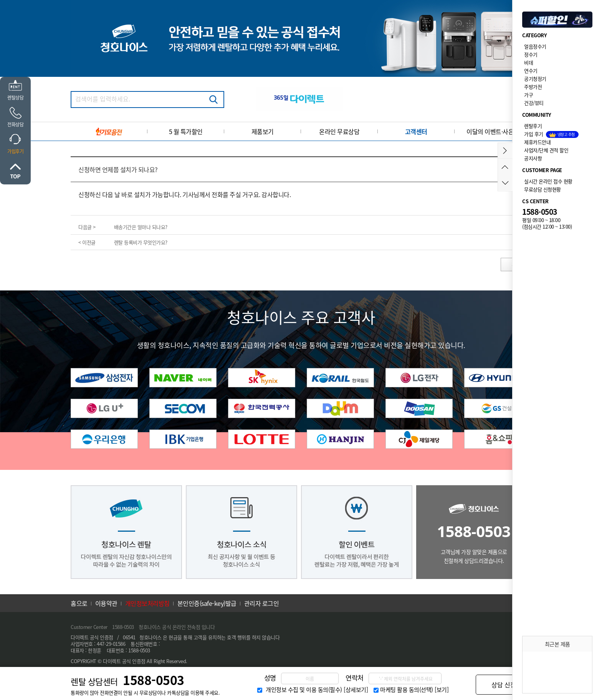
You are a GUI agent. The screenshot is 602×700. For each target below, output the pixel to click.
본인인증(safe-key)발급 (207, 603)
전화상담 (15, 124)
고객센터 (416, 131)
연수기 (531, 70)
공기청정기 (535, 79)
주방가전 (533, 87)
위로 (15, 171)
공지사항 (533, 158)
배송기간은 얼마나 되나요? (141, 227)
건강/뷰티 (534, 103)
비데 (528, 62)
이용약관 (106, 603)
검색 (213, 100)
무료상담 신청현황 (542, 189)
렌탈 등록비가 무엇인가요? (141, 242)
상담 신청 (504, 685)
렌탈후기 (533, 126)
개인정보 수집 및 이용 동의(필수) (304, 690)
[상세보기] (356, 690)
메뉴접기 (505, 151)
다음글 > (87, 227)
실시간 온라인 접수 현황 (548, 181)
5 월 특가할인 (186, 131)
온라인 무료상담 (339, 131)
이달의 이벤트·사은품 (493, 131)
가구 (528, 95)
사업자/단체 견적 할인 (546, 150)
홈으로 (79, 603)
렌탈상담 (15, 98)
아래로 (505, 183)
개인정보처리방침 (147, 603)
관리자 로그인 (262, 603)
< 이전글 (87, 242)
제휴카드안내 (537, 142)
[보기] (442, 690)
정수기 (531, 54)
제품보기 (263, 131)
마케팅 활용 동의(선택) (407, 690)
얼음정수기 (535, 46)
